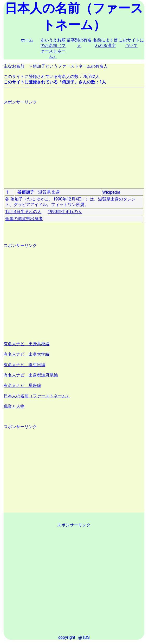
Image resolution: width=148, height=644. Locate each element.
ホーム (27, 40)
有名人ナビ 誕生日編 (24, 365)
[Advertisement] (74, 142)
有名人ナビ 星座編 (22, 385)
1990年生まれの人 (65, 212)
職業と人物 (14, 406)
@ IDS (84, 637)
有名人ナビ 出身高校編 (27, 344)
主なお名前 (14, 66)
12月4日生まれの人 (23, 212)
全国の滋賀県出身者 (24, 219)
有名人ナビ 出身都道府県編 (31, 375)
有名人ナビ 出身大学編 (27, 354)
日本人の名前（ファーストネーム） (37, 396)
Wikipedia (111, 192)
